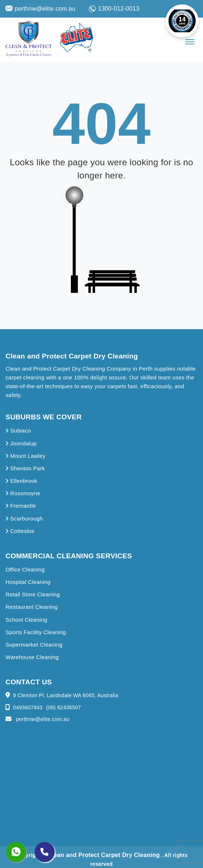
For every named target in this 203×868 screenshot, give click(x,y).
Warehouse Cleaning (32, 657)
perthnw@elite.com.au (40, 9)
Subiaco (18, 431)
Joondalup (21, 443)
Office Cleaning (25, 569)
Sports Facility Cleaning (36, 632)
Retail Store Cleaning (33, 594)
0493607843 (28, 707)
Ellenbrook (21, 481)
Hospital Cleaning (28, 582)
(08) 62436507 (64, 707)
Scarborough (24, 518)
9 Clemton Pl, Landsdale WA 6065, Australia (66, 695)
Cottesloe (20, 531)
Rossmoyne (23, 493)
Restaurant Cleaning (32, 607)
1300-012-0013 (114, 9)
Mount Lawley (26, 456)
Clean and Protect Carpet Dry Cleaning (105, 855)
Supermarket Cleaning (34, 645)
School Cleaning (26, 620)
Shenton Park (25, 468)
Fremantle (21, 506)
